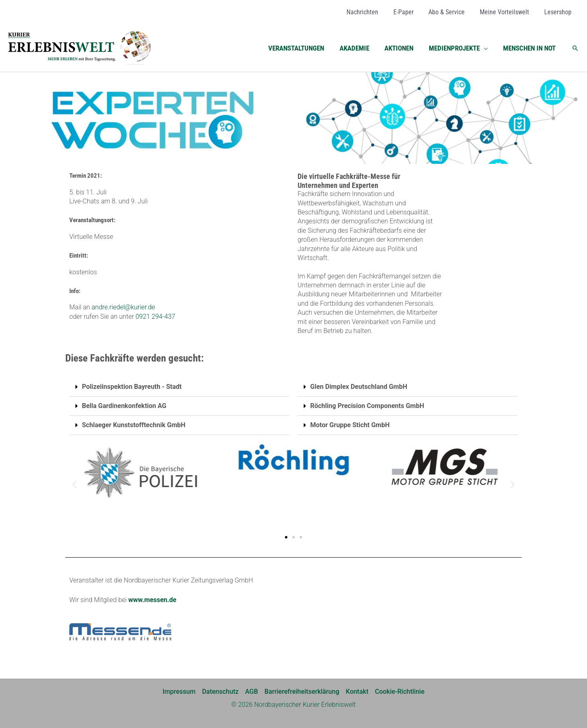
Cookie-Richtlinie (400, 692)
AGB (252, 692)
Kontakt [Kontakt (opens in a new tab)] (357, 692)
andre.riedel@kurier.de (124, 307)
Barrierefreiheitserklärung (302, 692)
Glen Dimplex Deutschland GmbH (359, 387)
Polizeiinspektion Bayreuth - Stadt (132, 387)
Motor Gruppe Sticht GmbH (350, 425)
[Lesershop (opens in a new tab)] (559, 12)
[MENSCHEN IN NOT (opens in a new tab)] (530, 48)
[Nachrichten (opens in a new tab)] (371, 12)
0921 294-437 (155, 317)
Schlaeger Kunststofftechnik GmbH (134, 425)
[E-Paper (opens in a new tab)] (410, 12)
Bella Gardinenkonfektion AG (124, 406)
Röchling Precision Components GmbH (367, 406)
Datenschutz (221, 692)
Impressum (179, 692)
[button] (486, 48)
